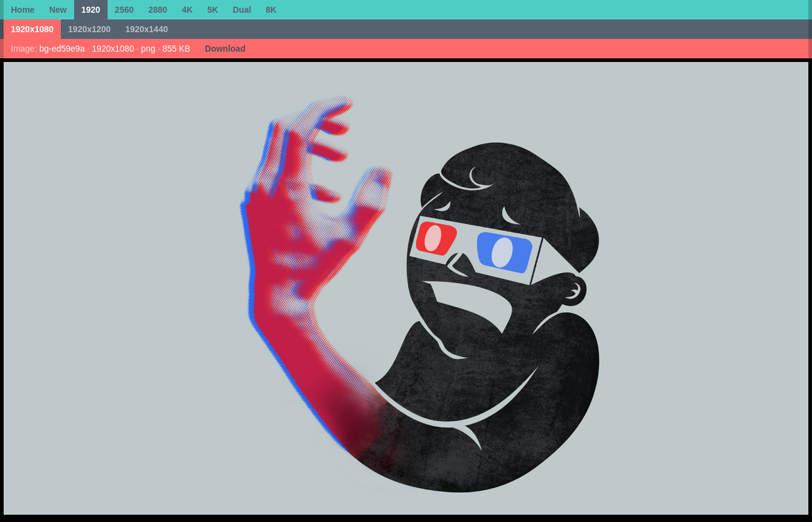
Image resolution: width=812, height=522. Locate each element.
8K (271, 10)
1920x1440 (146, 29)
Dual (242, 10)
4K (187, 10)
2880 (158, 10)
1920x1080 (32, 29)
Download (225, 49)
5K (213, 10)
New (58, 10)
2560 (124, 10)
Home (23, 10)
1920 (91, 10)
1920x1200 (89, 29)
